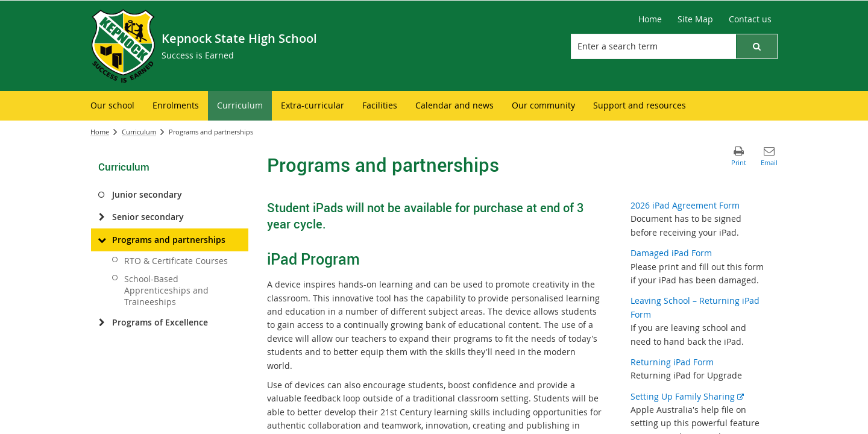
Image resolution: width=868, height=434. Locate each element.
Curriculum (139, 132)
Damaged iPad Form (671, 253)
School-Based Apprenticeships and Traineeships (166, 290)
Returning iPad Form (672, 362)
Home (100, 132)
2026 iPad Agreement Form (685, 205)
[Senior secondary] (102, 217)
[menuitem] (112, 106)
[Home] (650, 19)
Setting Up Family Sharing (687, 396)
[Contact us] (750, 19)
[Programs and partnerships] (102, 240)
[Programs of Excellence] (102, 322)
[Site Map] (695, 19)
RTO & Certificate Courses (176, 261)
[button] (756, 46)
